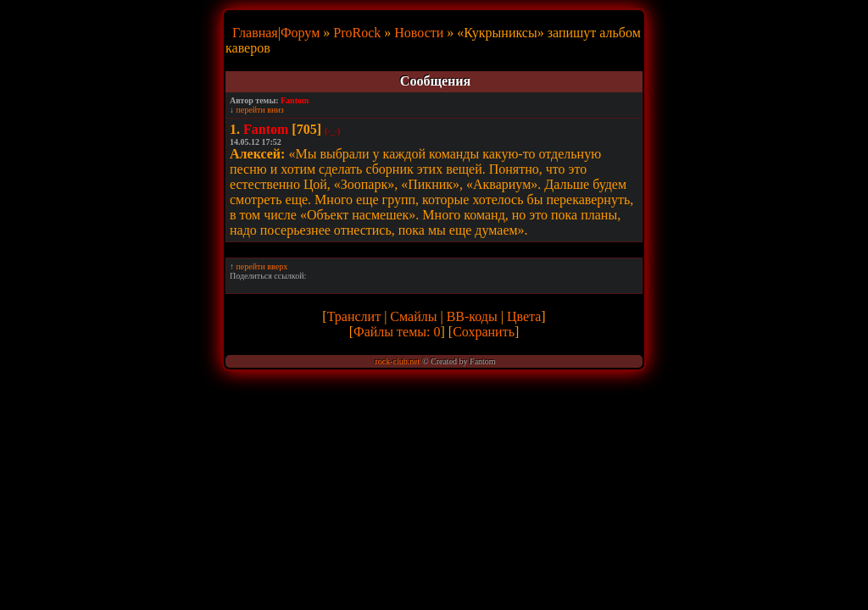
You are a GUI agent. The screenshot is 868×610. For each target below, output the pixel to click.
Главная (255, 33)
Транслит (354, 316)
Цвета (524, 316)
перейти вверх (262, 266)
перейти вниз (260, 110)
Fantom (295, 100)
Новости (419, 33)
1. (235, 129)
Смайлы (413, 316)
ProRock (357, 33)
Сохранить (484, 332)
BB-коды (472, 316)
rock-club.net (397, 361)
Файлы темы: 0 (397, 332)
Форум (300, 33)
